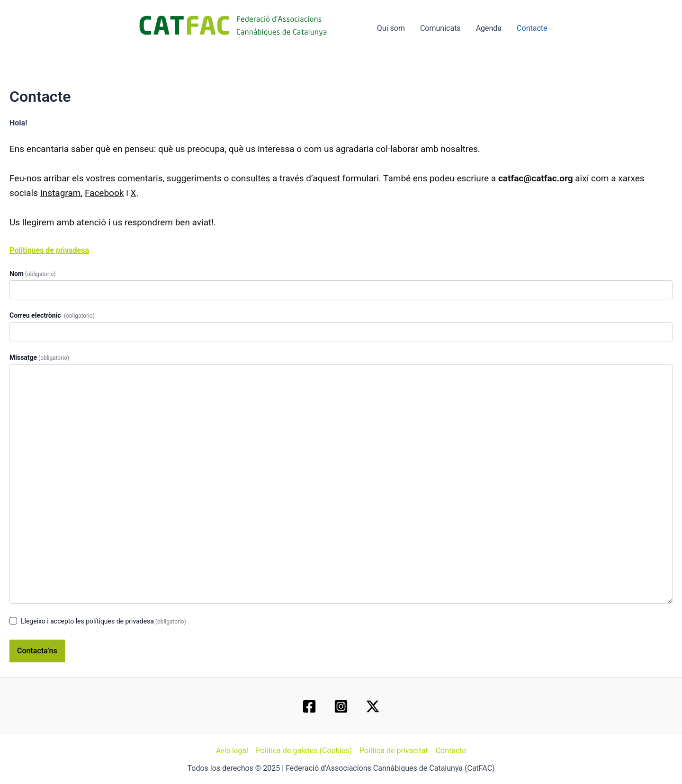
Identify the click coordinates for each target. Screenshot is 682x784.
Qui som (391, 28)
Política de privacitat (394, 751)
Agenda (489, 28)
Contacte (532, 28)
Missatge (39, 357)
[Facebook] (309, 706)
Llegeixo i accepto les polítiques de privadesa (103, 621)
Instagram (61, 193)
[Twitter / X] (373, 706)
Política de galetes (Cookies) (304, 751)
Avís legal (232, 751)
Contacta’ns (37, 651)
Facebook (104, 193)
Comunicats (440, 28)
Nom (33, 274)
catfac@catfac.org (536, 178)
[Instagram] (341, 706)
